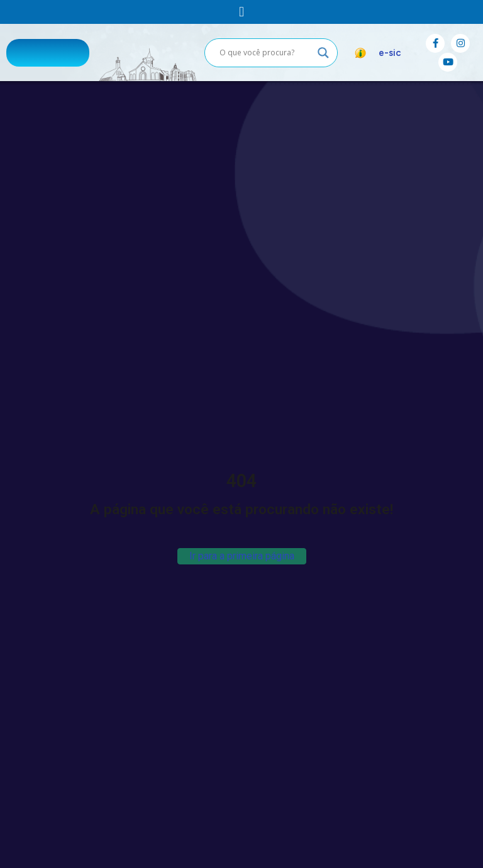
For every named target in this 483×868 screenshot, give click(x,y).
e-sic (390, 53)
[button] (241, 12)
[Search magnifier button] (323, 53)
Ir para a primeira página (242, 556)
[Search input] (265, 53)
